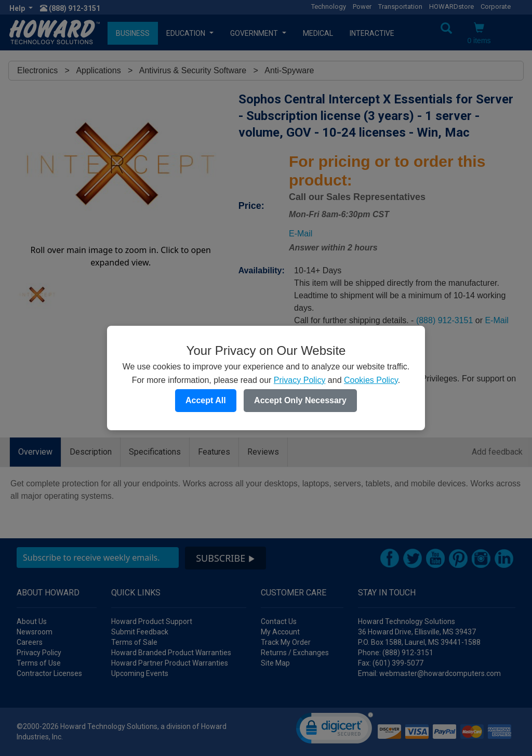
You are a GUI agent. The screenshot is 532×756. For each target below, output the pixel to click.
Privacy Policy (300, 380)
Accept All (206, 400)
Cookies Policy (371, 380)
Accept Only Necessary (300, 400)
